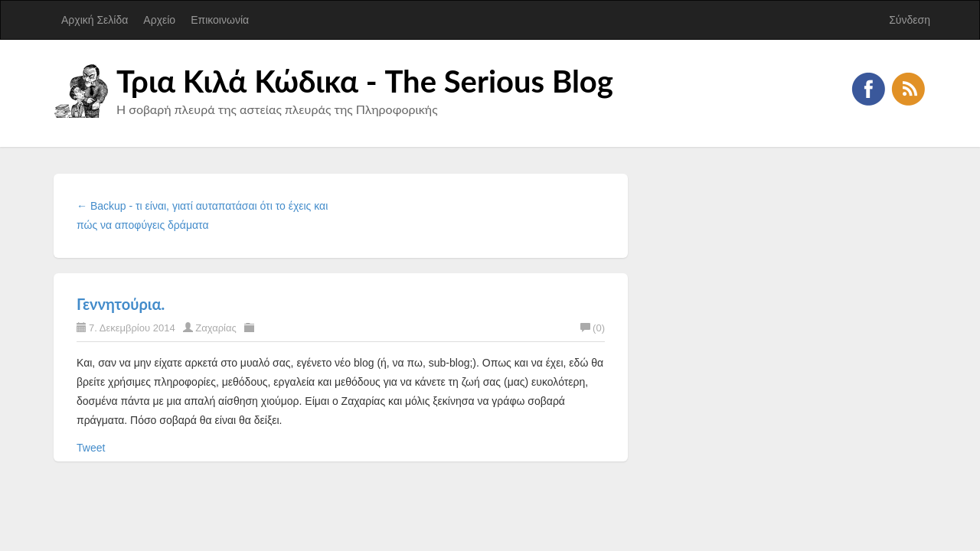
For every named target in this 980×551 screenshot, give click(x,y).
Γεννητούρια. (121, 304)
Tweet (91, 448)
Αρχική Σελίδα (95, 20)
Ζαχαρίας (216, 328)
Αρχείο (159, 20)
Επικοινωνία (220, 20)
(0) (593, 328)
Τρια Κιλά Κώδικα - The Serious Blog (365, 81)
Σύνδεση (910, 20)
